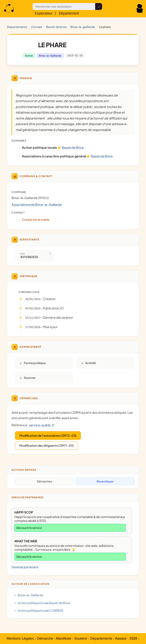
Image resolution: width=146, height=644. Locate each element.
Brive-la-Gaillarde (83, 27)
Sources (30, 378)
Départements (101, 638)
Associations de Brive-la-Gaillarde (37, 204)
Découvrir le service (29, 528)
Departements (17, 27)
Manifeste (64, 638)
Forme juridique (35, 363)
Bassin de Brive (56, 27)
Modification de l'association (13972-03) (48, 436)
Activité (91, 363)
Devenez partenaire (25, 567)
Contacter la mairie (36, 219)
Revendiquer (105, 481)
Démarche (45, 638)
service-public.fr (42, 425)
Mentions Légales (20, 638)
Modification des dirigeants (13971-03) (46, 445)
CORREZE (37, 27)
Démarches (45, 481)
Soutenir (81, 638)
